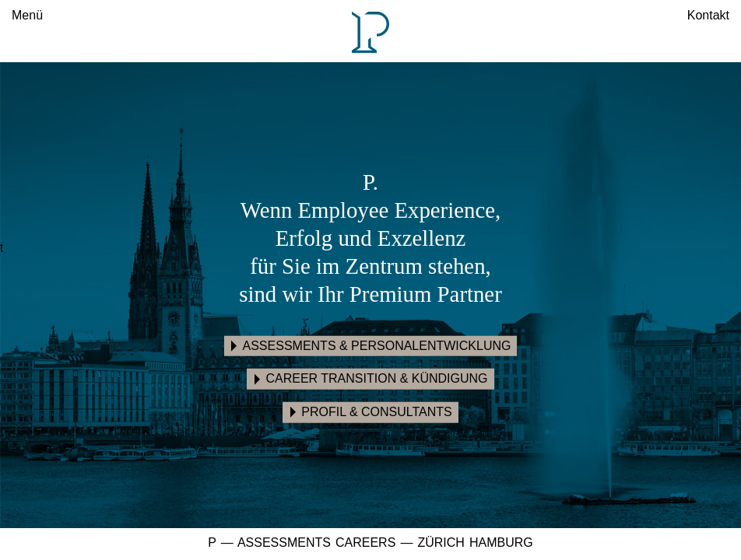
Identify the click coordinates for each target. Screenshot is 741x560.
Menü (27, 15)
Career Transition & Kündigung (376, 378)
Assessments (284, 542)
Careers (365, 542)
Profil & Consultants (377, 412)
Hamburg (501, 542)
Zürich (441, 542)
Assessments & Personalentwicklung (377, 345)
